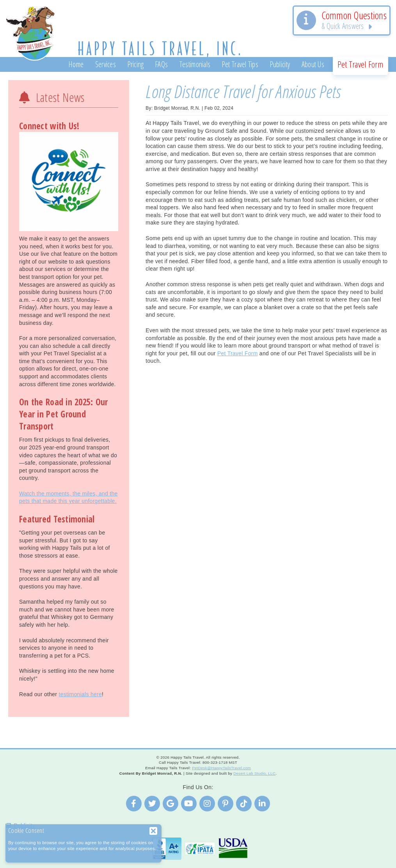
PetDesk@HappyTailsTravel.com (221, 768)
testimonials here (80, 694)
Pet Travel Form (238, 353)
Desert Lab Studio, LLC (254, 773)
